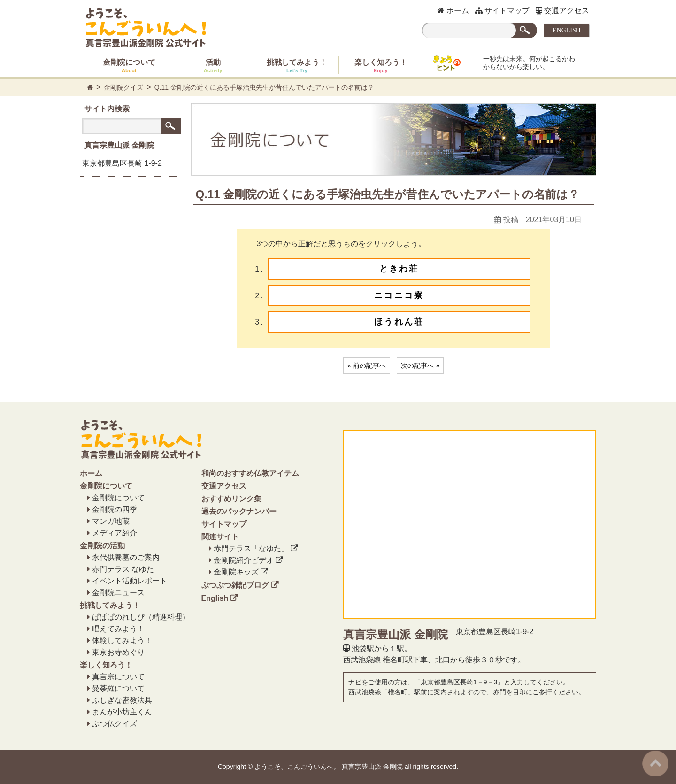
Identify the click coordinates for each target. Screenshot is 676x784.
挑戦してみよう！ (297, 66)
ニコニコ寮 (399, 295)
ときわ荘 (399, 269)
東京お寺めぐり (118, 652)
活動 (213, 66)
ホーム (453, 11)
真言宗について (118, 677)
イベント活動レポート (130, 581)
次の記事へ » (420, 365)
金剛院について (129, 66)
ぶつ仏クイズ (115, 724)
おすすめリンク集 (231, 499)
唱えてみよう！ (118, 629)
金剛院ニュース (118, 593)
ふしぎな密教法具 (122, 700)
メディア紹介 (115, 533)
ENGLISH (567, 30)
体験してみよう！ (122, 640)
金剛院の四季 (115, 509)
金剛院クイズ (123, 87)
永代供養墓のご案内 (126, 557)
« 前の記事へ (367, 365)
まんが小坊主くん (122, 712)
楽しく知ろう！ (381, 66)
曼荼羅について (118, 688)
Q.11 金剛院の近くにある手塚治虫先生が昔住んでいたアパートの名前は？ (264, 87)
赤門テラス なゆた (123, 569)
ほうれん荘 (399, 322)
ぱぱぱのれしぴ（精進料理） (141, 617)
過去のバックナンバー (239, 511)
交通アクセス (562, 11)
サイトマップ (502, 11)
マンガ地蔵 (111, 521)
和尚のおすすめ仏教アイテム (250, 473)
